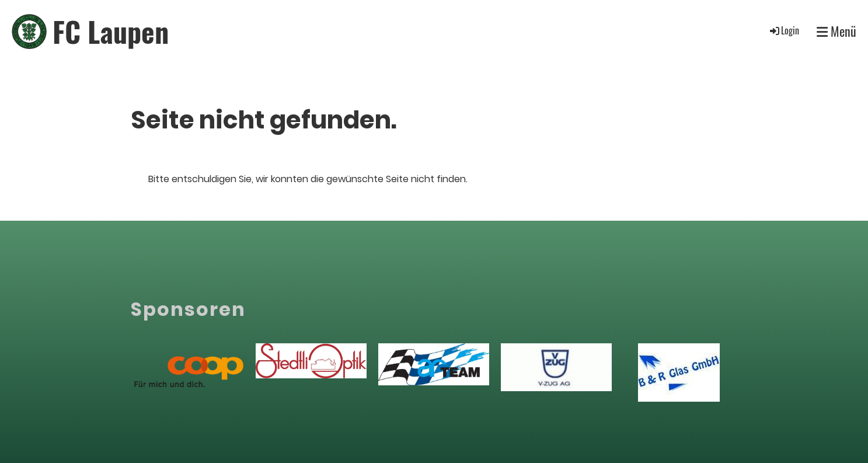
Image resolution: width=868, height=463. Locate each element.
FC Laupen (111, 31)
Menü (836, 31)
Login (784, 30)
